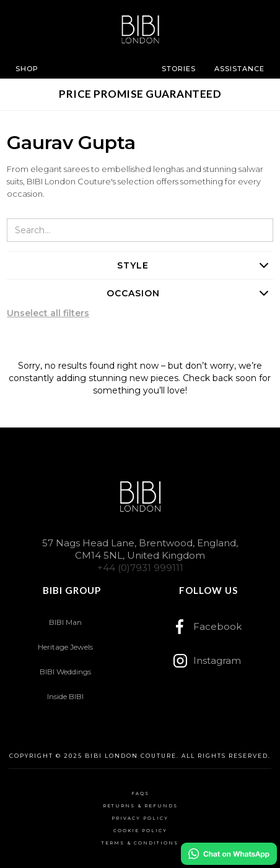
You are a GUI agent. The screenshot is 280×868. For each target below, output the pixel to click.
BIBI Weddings (65, 672)
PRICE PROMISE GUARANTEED (140, 94)
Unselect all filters (48, 313)
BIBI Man (65, 622)
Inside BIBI (65, 696)
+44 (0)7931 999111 (140, 568)
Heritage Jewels (65, 647)
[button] (27, 69)
